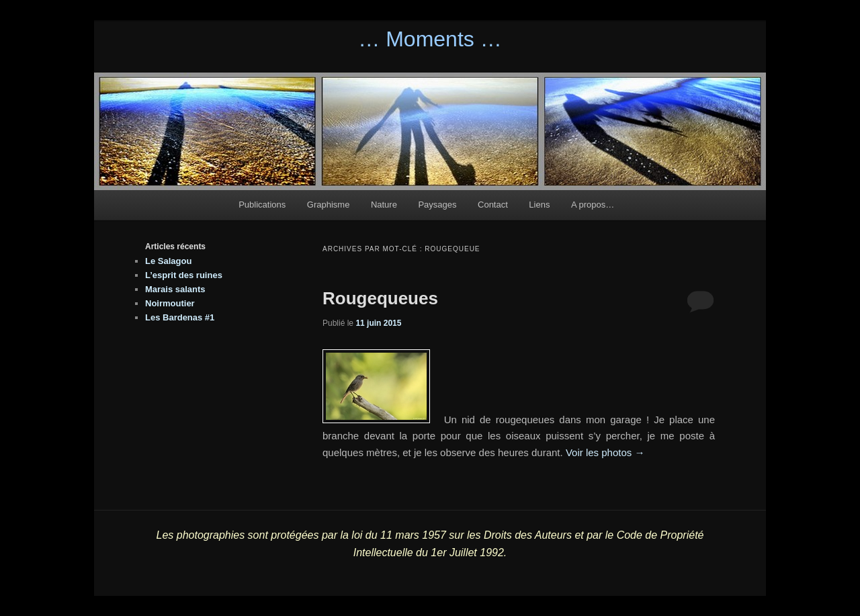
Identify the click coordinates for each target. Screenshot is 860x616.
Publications (262, 205)
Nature (384, 205)
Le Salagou (168, 261)
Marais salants (175, 289)
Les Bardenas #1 (180, 317)
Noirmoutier (170, 303)
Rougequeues (380, 298)
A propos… (593, 205)
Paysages (437, 205)
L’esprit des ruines (184, 275)
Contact (493, 205)
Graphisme (329, 205)
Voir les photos (605, 452)
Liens (539, 205)
